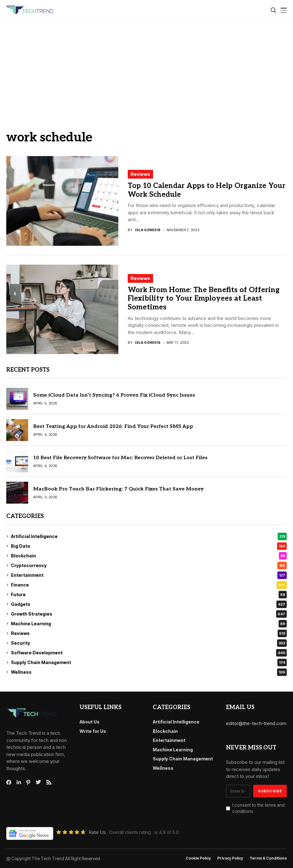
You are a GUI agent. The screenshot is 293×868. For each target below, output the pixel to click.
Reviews (140, 174)
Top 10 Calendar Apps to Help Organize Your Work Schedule (207, 190)
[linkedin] (19, 782)
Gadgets (149, 604)
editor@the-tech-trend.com (256, 723)
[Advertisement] (146, 68)
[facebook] (9, 782)
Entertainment (149, 575)
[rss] (49, 782)
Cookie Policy (198, 858)
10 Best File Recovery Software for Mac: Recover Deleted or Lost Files (120, 458)
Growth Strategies (149, 614)
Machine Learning (149, 624)
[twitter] (38, 782)
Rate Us (97, 832)
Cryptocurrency (149, 566)
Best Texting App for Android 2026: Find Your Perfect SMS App (113, 426)
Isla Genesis (148, 230)
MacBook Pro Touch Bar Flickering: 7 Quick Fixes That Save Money (118, 489)
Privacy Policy (230, 858)
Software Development (149, 653)
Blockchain (149, 556)
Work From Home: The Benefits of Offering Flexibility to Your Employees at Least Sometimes (204, 299)
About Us (90, 722)
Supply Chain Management (149, 662)
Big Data (149, 546)
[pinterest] (28, 782)
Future (149, 595)
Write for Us (93, 731)
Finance (149, 585)
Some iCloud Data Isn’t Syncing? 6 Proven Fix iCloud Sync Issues (114, 395)
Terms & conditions (268, 858)
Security (149, 643)
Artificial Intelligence (149, 536)
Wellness (149, 672)
